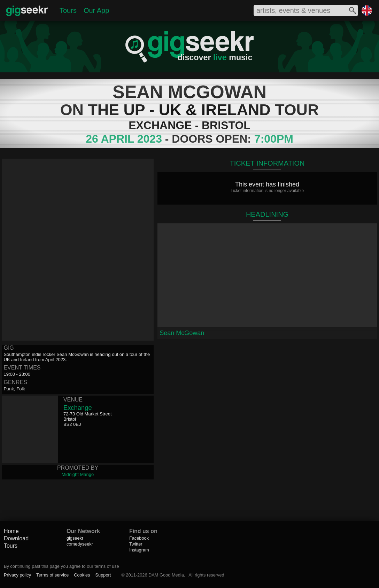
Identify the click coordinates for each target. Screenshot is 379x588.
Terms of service (52, 575)
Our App (96, 10)
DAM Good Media (166, 575)
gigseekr (75, 538)
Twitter (136, 544)
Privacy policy (17, 575)
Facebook (139, 538)
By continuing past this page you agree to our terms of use (61, 566)
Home (11, 531)
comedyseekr (80, 544)
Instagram (139, 550)
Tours (68, 10)
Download (16, 538)
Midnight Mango (78, 474)
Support (103, 575)
